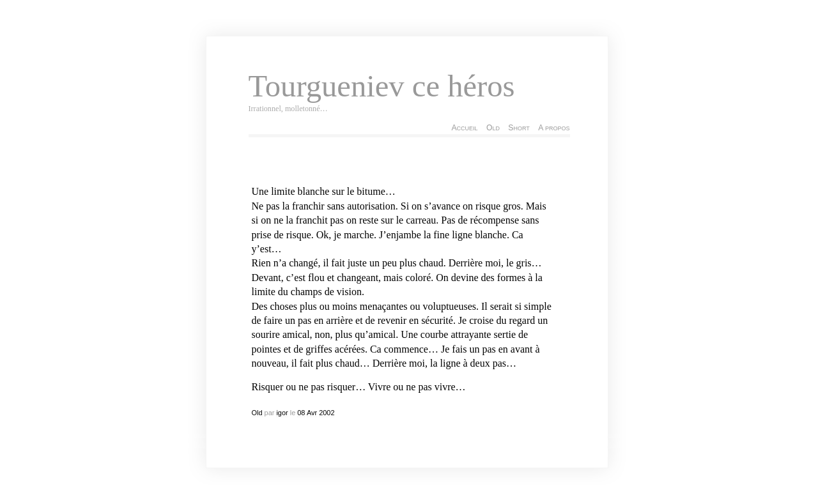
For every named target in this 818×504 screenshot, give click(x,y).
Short (519, 128)
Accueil (464, 128)
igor (282, 413)
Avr (312, 413)
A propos (554, 128)
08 (301, 413)
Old (493, 128)
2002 (327, 413)
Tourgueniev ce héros (382, 86)
